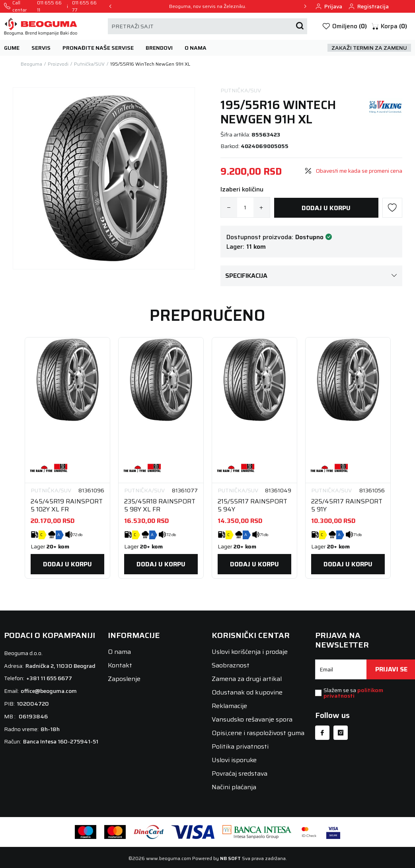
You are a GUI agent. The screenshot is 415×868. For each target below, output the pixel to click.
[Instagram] (341, 733)
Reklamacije (229, 706)
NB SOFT (230, 858)
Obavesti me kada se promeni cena (359, 171)
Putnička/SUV (241, 91)
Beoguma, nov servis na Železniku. (208, 6)
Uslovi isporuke (234, 760)
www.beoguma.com (169, 858)
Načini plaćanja (234, 787)
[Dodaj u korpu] (326, 208)
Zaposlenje (124, 679)
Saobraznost (231, 665)
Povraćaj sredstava (240, 773)
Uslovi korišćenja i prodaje (250, 652)
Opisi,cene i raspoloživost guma (258, 733)
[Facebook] (322, 733)
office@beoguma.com (49, 691)
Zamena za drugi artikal (247, 679)
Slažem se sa (353, 693)
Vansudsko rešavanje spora (252, 719)
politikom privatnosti (353, 693)
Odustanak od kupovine (247, 692)
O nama (119, 652)
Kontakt (120, 665)
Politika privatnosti (240, 746)
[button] (389, 26)
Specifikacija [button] (312, 276)
